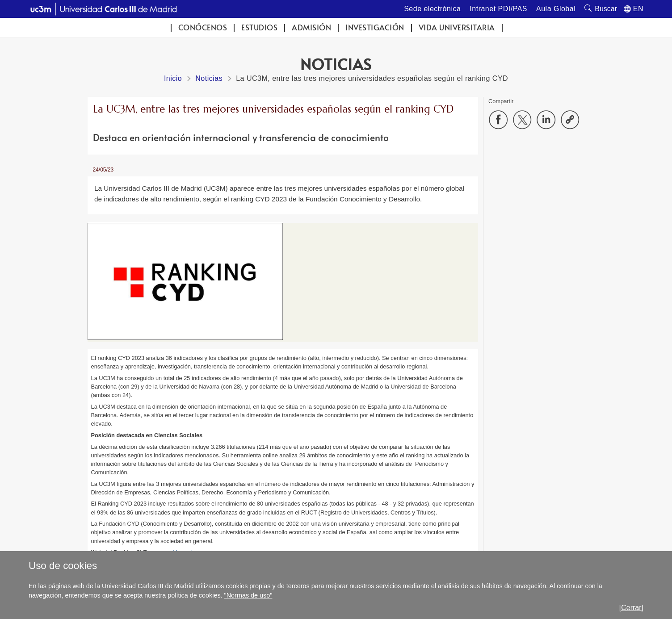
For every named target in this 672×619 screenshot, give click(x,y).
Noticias (209, 78)
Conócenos (203, 27)
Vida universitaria (457, 27)
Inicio (173, 78)
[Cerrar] (631, 608)
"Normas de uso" (248, 595)
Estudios (259, 27)
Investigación (375, 27)
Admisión (311, 27)
